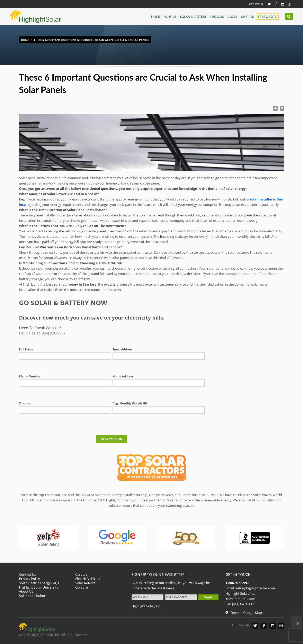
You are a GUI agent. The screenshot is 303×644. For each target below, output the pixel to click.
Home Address (123, 376)
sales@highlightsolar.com (255, 588)
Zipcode (25, 403)
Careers (81, 574)
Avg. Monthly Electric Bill (130, 403)
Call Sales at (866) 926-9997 (42, 333)
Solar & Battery (193, 17)
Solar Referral (86, 583)
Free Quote (267, 17)
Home (156, 17)
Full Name (26, 349)
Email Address (123, 349)
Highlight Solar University (39, 587)
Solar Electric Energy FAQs (39, 583)
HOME (25, 40)
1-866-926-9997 (237, 583)
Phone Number (30, 376)
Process (217, 17)
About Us (26, 591)
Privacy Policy (29, 579)
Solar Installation (32, 596)
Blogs (232, 17)
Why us (170, 17)
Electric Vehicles (88, 579)
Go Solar (82, 587)
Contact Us (28, 574)
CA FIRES (247, 17)
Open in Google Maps (247, 613)
